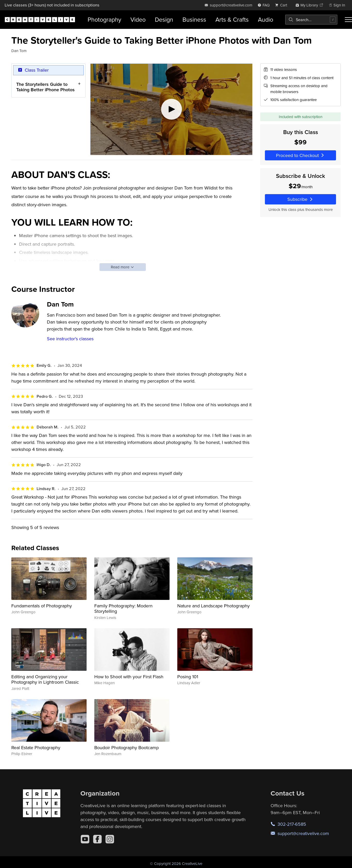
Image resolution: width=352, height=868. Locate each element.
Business (194, 19)
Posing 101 (188, 677)
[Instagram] (110, 839)
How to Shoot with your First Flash (129, 677)
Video (138, 19)
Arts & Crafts (232, 19)
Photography (104, 19)
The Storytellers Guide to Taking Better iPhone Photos (45, 87)
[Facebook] (97, 839)
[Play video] (171, 109)
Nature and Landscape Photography (213, 606)
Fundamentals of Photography (42, 606)
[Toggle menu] (348, 20)
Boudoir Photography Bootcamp (127, 747)
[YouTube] (85, 839)
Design (164, 19)
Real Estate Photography (36, 747)
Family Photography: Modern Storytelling (123, 609)
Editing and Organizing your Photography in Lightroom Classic (45, 679)
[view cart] (282, 5)
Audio (266, 19)
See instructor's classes (70, 339)
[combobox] (311, 20)
